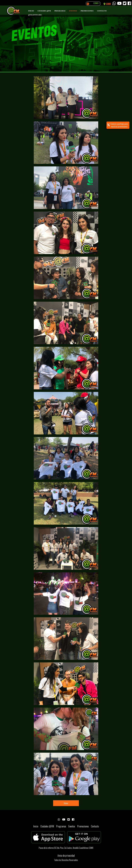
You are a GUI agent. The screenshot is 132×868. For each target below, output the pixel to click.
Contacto (102, 11)
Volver (66, 803)
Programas (60, 11)
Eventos (73, 11)
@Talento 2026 (35, 15)
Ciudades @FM (44, 11)
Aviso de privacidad (66, 855)
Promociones (87, 11)
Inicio (31, 11)
